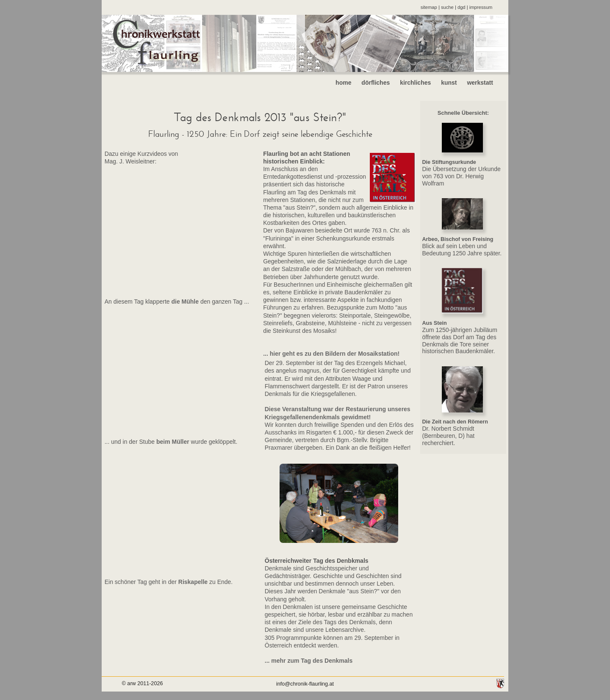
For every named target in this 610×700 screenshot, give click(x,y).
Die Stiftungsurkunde (449, 162)
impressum (481, 7)
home (343, 83)
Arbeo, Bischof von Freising (458, 239)
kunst (449, 83)
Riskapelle (192, 582)
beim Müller (173, 442)
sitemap (429, 7)
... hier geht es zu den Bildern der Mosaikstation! (331, 354)
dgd (462, 7)
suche (447, 7)
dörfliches (376, 83)
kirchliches (415, 83)
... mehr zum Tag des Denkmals (309, 661)
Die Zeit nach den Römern (455, 422)
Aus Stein (435, 323)
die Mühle (184, 302)
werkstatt (487, 83)
